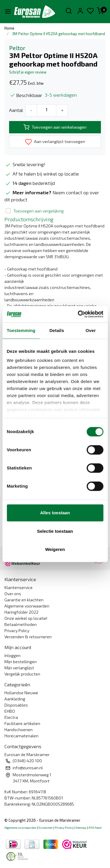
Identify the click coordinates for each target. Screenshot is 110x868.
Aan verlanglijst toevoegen (55, 142)
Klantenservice (18, 587)
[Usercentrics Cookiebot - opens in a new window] (78, 314)
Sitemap (81, 828)
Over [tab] (91, 330)
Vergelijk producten (22, 674)
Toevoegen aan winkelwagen (55, 127)
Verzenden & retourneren (28, 637)
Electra (11, 717)
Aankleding (15, 699)
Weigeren (55, 549)
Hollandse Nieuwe (21, 693)
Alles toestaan (55, 513)
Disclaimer (46, 828)
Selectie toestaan (55, 531)
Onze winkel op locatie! (26, 618)
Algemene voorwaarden (27, 606)
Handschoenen (18, 730)
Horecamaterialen (21, 736)
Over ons (13, 594)
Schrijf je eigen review (28, 72)
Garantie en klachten (24, 600)
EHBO (10, 711)
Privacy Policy (17, 630)
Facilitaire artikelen (22, 723)
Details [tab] (57, 330)
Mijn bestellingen (21, 662)
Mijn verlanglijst (19, 668)
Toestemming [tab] (21, 330)
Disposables (16, 705)
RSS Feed (95, 828)
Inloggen (12, 655)
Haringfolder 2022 (21, 612)
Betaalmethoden (21, 624)
